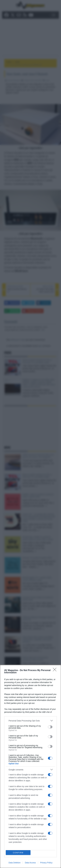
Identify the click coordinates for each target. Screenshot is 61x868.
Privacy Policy (46, 863)
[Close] (56, 670)
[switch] (50, 727)
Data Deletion (15, 863)
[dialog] (30, 766)
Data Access (30, 863)
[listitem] (30, 721)
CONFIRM (18, 853)
